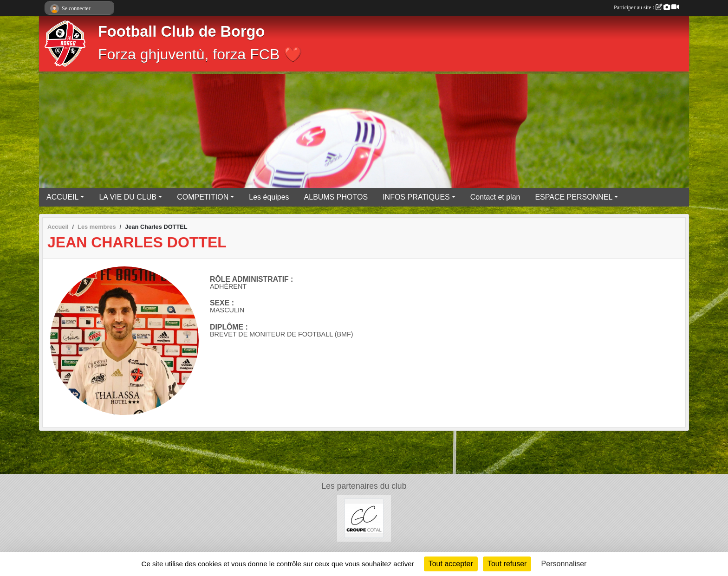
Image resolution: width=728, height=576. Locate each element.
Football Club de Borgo (181, 32)
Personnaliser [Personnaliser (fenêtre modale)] (564, 564)
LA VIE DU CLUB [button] (128, 197)
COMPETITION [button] (203, 197)
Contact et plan (495, 197)
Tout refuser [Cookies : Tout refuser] (507, 564)
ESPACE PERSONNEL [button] (574, 197)
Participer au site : (646, 7)
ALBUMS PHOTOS (336, 197)
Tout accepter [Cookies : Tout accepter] (451, 564)
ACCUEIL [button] (62, 197)
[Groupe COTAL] (364, 518)
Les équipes (269, 197)
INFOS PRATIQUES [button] (416, 197)
